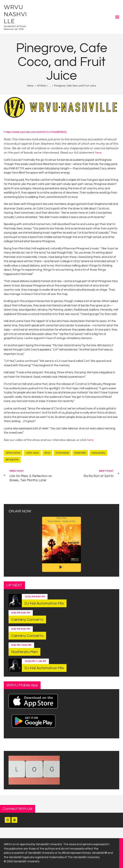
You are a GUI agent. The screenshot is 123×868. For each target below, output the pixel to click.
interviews (62, 453)
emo (47, 453)
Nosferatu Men (24, 652)
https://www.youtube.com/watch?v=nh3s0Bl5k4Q (35, 132)
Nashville (80, 453)
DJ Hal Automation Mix (44, 603)
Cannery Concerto (27, 620)
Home (30, 86)
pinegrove (12, 459)
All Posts (41, 86)
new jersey (98, 453)
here (98, 153)
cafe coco (32, 453)
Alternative (13, 453)
